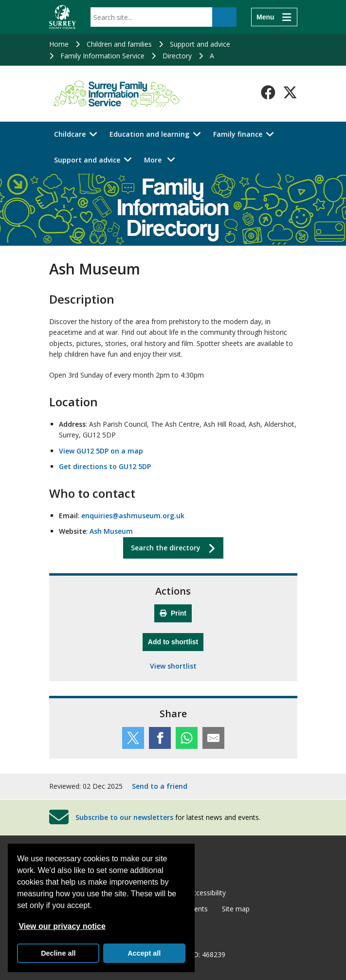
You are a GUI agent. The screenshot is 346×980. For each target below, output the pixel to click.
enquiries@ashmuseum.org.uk (133, 516)
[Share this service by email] (213, 738)
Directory (177, 56)
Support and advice (200, 44)
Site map (236, 909)
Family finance (238, 134)
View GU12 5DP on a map (101, 451)
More (162, 159)
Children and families (119, 44)
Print (173, 613)
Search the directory (166, 548)
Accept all (144, 953)
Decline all (58, 953)
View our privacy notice (62, 926)
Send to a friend (160, 786)
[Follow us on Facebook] (268, 92)
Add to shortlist (176, 641)
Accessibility (207, 893)
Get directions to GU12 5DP (105, 466)
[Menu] (274, 17)
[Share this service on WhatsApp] (187, 738)
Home (59, 44)
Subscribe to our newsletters (124, 817)
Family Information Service (102, 56)
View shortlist (173, 666)
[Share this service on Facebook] (160, 738)
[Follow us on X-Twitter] (290, 92)
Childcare (70, 134)
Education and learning (149, 134)
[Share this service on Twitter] (133, 738)
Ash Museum (111, 531)
